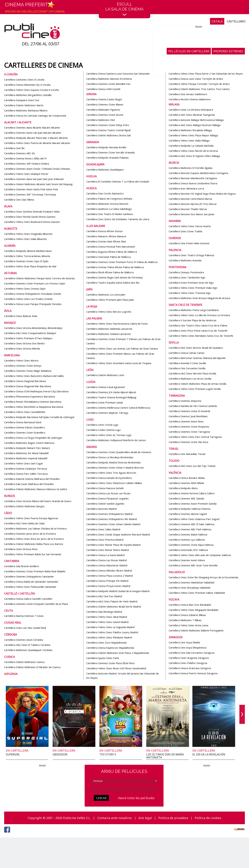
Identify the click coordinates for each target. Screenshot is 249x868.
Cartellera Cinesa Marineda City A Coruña (27, 85)
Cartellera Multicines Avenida (185, 260)
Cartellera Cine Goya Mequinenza (187, 648)
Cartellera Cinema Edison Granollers (25, 427)
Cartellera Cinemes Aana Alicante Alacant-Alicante (32, 128)
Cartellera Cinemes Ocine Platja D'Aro (108, 125)
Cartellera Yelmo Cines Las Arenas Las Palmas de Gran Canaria (122, 348)
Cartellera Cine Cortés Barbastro (105, 193)
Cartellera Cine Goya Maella (184, 642)
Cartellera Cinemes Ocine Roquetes (189, 427)
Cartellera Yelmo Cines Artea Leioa (188, 625)
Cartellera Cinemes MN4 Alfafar (187, 483)
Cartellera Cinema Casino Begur (104, 99)
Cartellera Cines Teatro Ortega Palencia (191, 255)
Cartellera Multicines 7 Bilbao (185, 620)
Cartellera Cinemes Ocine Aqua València (191, 545)
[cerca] (124, 789)
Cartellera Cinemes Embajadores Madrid (109, 514)
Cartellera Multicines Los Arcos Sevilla (190, 379)
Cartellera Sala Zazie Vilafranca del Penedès (29, 484)
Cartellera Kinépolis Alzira (183, 488)
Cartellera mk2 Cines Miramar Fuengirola (192, 115)
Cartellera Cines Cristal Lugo (102, 425)
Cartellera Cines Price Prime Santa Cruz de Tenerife (198, 331)
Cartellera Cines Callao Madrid (103, 529)
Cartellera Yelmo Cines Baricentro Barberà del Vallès (34, 376)
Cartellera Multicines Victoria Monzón (107, 204)
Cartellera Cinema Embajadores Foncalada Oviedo (33, 294)
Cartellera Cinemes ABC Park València (190, 529)
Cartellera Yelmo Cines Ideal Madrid (107, 617)
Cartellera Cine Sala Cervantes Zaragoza (191, 653)
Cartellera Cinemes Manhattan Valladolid (191, 582)
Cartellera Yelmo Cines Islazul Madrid (107, 622)
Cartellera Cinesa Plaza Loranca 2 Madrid (110, 576)
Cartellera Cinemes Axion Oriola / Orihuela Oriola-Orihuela (37, 169)
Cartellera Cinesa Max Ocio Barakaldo (190, 605)
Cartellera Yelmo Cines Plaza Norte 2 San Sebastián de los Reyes (206, 74)
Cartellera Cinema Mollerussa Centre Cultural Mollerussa (118, 408)
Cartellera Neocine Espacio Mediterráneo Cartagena (198, 173)
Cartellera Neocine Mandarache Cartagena (193, 178)
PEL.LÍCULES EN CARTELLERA (189, 51)
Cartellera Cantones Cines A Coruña (24, 80)
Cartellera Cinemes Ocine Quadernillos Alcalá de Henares (119, 452)
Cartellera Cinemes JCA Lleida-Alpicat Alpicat (111, 392)
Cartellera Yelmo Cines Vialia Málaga (189, 140)
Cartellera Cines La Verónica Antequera (191, 110)
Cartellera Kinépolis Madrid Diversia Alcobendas (114, 462)
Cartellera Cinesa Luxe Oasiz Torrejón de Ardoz (196, 79)
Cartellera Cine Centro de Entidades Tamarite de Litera (118, 219)
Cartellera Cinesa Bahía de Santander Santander (31, 582)
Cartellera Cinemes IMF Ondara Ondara (27, 164)
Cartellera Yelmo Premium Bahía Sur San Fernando (33, 554)
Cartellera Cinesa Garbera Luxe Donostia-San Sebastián (118, 74)
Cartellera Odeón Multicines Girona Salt (109, 135)
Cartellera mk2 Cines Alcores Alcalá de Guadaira (196, 348)
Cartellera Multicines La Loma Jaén (106, 295)
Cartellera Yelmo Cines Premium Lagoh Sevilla (195, 389)
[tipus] (124, 781)
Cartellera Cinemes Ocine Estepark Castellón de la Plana (36, 604)
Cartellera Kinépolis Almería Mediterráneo (28, 251)
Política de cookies (208, 818)
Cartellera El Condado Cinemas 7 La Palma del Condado (118, 181)
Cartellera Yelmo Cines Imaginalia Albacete (28, 234)
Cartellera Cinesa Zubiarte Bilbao (187, 615)
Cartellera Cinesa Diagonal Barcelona (25, 381)
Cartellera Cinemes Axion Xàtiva (187, 560)
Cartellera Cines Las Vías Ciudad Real (25, 628)
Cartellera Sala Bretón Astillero (22, 566)
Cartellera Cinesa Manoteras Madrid (107, 565)
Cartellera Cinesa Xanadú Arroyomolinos (109, 478)
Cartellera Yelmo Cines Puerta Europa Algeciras (31, 518)
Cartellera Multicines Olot (101, 120)
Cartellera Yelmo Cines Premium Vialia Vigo (193, 288)
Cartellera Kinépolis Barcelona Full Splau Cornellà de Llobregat (39, 417)
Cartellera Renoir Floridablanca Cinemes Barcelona (33, 402)
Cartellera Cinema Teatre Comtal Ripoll (108, 130)
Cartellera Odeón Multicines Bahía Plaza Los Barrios (34, 544)
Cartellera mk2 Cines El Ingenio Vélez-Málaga (194, 156)
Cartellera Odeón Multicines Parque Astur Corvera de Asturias (40, 278)
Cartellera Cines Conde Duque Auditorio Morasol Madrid (118, 534)
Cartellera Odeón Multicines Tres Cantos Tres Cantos (199, 89)
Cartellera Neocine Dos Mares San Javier (192, 214)
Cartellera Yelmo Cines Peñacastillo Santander (30, 587)
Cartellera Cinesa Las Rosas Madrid (106, 560)
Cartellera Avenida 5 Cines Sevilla (187, 363)
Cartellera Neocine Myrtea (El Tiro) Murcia (193, 204)
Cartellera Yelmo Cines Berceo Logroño (109, 312)
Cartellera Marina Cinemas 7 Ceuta (24, 616)
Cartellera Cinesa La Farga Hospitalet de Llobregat (33, 438)
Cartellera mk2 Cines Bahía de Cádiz (24, 523)
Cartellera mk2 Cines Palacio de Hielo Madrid (112, 601)
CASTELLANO (236, 21)
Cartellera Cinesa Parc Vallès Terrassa (26, 474)
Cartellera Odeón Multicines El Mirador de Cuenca (32, 667)
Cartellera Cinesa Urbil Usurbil (103, 89)
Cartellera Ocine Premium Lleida (105, 402)
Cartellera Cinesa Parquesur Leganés (107, 498)
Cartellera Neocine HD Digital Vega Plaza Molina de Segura (202, 194)
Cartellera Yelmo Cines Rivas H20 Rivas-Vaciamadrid (116, 668)
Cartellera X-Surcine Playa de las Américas (193, 320)
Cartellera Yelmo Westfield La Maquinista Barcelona (34, 407)
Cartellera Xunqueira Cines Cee (22, 100)
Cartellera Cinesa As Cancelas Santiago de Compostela (35, 116)
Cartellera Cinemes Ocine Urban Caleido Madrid (113, 524)
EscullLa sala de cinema (124, 9)
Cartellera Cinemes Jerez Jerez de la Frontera (30, 534)
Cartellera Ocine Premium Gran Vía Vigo (191, 283)
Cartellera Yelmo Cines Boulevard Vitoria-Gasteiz (32, 222)
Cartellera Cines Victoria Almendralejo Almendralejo (33, 328)
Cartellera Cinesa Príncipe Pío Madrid (107, 581)
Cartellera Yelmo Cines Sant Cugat (23, 463)
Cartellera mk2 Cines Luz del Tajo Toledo (192, 466)
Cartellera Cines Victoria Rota (21, 549)
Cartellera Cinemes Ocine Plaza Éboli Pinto (110, 663)
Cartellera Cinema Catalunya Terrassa (26, 469)
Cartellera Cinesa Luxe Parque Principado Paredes (33, 304)
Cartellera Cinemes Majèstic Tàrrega (107, 413)
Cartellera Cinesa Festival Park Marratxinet (111, 247)
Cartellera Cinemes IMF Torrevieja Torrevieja (30, 194)
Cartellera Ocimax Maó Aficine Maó (106, 241)
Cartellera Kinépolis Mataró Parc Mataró (27, 448)
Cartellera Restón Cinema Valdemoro (190, 99)
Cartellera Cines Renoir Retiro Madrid (108, 550)
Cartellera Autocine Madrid (101, 509)
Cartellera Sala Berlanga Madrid (104, 612)
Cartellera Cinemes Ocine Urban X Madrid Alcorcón (115, 468)
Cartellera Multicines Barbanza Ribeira (26, 110)
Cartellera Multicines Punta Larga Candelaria (194, 310)
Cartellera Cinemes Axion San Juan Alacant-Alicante (33, 133)
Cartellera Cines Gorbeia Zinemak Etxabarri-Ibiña (32, 212)
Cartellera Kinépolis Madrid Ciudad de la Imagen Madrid (118, 591)
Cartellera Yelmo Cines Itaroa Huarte (190, 226)
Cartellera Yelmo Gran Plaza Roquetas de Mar (30, 266)
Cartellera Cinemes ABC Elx (20, 153)
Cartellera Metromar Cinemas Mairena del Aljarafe (197, 358)
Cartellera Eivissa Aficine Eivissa (104, 231)
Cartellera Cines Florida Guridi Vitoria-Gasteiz (30, 217)
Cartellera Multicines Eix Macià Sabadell (26, 453)
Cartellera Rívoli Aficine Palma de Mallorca (110, 272)
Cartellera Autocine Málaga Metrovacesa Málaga (196, 120)
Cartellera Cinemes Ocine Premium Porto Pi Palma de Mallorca (122, 262)
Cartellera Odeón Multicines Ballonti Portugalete (196, 630)
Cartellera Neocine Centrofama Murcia (190, 199)
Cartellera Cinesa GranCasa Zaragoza (190, 668)
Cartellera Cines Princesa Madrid (105, 540)
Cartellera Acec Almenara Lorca (186, 188)
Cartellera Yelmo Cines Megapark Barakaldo (194, 610)
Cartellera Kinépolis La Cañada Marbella (191, 146)
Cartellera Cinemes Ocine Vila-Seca (188, 442)
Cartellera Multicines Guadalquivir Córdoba (28, 650)
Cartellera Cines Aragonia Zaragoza (189, 658)
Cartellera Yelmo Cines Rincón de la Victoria (193, 151)
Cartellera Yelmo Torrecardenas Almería (27, 256)
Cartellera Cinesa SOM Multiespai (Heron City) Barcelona (36, 391)
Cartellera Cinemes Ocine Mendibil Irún (108, 84)
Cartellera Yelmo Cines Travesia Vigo (190, 293)
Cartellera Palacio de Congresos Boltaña (109, 199)
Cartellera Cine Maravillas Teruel (187, 454)
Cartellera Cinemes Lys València (187, 540)
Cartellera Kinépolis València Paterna (189, 509)
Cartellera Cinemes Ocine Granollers (25, 433)
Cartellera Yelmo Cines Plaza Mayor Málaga (193, 135)
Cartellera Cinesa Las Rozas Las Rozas (108, 493)
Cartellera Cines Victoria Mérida (22, 348)
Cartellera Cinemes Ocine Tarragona (189, 432)
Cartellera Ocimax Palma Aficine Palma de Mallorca (115, 267)
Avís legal (145, 818)
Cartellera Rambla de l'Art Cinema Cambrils (193, 406)
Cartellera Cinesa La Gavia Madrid (105, 555)
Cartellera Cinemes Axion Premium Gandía (193, 504)
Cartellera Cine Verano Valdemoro (188, 94)
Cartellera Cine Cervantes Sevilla (187, 368)
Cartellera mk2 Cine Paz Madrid (104, 596)
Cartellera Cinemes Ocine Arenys (23, 366)
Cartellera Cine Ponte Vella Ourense (189, 243)
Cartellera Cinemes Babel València (188, 534)
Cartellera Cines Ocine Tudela (185, 231)
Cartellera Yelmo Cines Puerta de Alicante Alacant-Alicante (37, 143)
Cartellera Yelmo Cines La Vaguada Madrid (110, 627)
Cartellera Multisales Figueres (103, 110)
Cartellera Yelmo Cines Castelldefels (25, 412)
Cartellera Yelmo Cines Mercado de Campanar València (200, 555)
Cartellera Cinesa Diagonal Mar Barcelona (28, 386)
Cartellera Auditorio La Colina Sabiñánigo (109, 209)
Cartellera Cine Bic (14, 148)
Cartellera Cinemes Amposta (185, 401)
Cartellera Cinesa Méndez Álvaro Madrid (109, 570)
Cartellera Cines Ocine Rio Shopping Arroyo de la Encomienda (203, 577)
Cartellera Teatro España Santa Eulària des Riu (113, 283)
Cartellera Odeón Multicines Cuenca (24, 662)
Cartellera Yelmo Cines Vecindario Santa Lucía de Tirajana (119, 363)
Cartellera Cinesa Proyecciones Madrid (108, 586)
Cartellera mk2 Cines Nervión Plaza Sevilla (192, 373)
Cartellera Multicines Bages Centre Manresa (29, 443)
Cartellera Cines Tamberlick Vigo (187, 277)
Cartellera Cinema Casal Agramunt (106, 387)
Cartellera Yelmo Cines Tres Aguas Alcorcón (111, 473)
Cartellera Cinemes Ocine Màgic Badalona (28, 371)
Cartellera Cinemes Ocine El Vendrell (189, 411)
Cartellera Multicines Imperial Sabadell (26, 458)
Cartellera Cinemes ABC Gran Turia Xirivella (193, 565)
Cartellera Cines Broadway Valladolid (189, 588)
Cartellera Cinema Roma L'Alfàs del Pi (25, 158)
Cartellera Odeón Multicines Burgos (24, 506)
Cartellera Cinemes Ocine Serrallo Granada (110, 152)
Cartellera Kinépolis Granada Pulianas (107, 158)
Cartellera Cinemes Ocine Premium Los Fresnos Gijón (35, 283)
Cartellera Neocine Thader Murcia (188, 209)
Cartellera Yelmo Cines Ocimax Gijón (25, 289)
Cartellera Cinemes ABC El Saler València (191, 524)
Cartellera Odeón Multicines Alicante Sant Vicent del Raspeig (38, 184)
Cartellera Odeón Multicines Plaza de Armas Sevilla (197, 384)
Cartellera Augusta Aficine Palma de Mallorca (112, 252)
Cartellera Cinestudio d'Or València (188, 550)
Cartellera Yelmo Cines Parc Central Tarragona (195, 437)
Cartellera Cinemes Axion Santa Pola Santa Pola (31, 189)
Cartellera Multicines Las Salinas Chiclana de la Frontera (35, 528)
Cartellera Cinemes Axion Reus (186, 421)
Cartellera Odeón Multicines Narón (24, 105)
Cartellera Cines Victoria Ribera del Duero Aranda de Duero (38, 501)
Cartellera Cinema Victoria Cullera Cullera (192, 493)
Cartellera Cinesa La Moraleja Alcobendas (110, 457)
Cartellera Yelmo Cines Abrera (21, 360)
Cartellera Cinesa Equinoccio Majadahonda (110, 648)
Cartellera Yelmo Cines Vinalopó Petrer (26, 174)
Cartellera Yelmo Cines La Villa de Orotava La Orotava (199, 315)
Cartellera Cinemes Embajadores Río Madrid (112, 519)
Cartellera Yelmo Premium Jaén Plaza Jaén (110, 300)
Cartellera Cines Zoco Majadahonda (106, 643)
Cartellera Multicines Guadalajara (105, 170)
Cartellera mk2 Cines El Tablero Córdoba (27, 645)
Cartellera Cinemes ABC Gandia (186, 498)
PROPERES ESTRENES (228, 51)
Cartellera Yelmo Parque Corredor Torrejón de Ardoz (199, 84)
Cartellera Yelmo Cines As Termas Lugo (109, 435)
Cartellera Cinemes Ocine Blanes (105, 104)
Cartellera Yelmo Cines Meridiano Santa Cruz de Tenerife (201, 336)
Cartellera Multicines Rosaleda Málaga (190, 130)
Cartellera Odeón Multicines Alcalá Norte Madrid (114, 607)
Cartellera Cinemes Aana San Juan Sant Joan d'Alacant (34, 179)
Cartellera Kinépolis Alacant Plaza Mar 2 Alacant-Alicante (36, 138)
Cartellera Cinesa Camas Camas (187, 353)
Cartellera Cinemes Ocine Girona (105, 115)
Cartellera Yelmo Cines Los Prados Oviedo (28, 299)
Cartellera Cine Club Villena (19, 200)
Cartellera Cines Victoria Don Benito (24, 343)
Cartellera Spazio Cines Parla (103, 658)
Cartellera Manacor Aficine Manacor (106, 236)
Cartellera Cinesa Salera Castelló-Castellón (28, 599)
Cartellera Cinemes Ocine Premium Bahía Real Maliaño (35, 571)
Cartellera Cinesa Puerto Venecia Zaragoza (193, 673)
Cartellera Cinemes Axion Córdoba (24, 640)
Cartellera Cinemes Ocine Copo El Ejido (26, 261)
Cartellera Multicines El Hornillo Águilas (191, 168)
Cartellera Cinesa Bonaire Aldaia (187, 478)
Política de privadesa (173, 818)
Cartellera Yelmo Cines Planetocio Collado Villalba (114, 483)
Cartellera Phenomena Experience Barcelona (30, 396)
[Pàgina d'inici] (32, 32)
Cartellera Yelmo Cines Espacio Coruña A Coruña (31, 90)
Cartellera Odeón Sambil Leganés (105, 504)
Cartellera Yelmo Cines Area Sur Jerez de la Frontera (34, 539)
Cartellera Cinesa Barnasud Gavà (23, 422)
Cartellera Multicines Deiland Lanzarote (109, 334)
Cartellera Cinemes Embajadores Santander (29, 576)
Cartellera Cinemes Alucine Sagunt (188, 514)
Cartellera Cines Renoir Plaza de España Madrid (113, 545)
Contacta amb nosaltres (115, 818)
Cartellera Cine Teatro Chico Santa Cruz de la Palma (198, 325)
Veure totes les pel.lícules (136, 798)
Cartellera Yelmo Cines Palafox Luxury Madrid (112, 632)
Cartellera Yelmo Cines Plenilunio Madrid (109, 637)
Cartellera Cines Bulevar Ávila (21, 316)
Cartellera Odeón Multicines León (105, 375)
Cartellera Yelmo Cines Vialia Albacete (25, 239)
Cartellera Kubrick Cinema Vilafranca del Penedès (32, 479)
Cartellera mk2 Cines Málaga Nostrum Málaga (195, 125)
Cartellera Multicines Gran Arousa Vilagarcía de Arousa (199, 298)
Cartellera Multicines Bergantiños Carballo (28, 95)
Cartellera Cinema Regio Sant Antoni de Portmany (115, 277)
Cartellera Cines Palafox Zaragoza (188, 663)
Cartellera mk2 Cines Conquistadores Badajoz (30, 333)
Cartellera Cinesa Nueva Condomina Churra (193, 183)
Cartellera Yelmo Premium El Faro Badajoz (28, 338)
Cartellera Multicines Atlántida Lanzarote (109, 329)
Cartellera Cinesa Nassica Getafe (105, 488)
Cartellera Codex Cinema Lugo (104, 430)
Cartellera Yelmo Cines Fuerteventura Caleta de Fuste (117, 324)
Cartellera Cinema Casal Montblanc (188, 416)
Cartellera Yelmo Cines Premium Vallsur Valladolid (197, 593)
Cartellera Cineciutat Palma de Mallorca (108, 257)
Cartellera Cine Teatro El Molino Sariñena (109, 214)
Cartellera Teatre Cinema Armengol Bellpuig (111, 397)
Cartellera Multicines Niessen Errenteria (109, 79)
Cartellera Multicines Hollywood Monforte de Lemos (116, 440)
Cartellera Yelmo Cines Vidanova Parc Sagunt (194, 519)
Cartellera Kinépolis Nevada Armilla (106, 147)
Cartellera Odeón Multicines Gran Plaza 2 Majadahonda (118, 653)
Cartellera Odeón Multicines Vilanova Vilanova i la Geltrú (36, 489)
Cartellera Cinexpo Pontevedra (186, 272)
